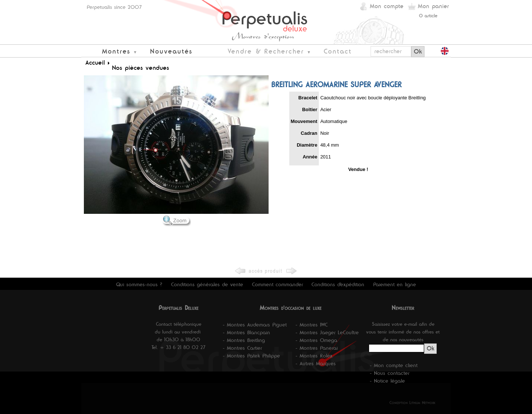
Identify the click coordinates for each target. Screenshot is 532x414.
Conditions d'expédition (338, 284)
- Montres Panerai (317, 348)
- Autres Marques (316, 363)
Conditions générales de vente (207, 284)
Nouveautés (171, 51)
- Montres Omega (316, 340)
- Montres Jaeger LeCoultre (327, 332)
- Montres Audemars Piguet (255, 325)
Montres (116, 51)
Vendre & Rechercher (266, 51)
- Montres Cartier (242, 348)
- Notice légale (387, 381)
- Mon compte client (394, 365)
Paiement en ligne (395, 284)
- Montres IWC (312, 325)
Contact (338, 51)
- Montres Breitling (244, 340)
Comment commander (277, 284)
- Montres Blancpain (246, 332)
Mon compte (387, 6)
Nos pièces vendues (141, 68)
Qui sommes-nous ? (139, 284)
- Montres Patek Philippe (251, 356)
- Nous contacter (390, 373)
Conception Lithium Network (412, 403)
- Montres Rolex (314, 356)
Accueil (95, 62)
